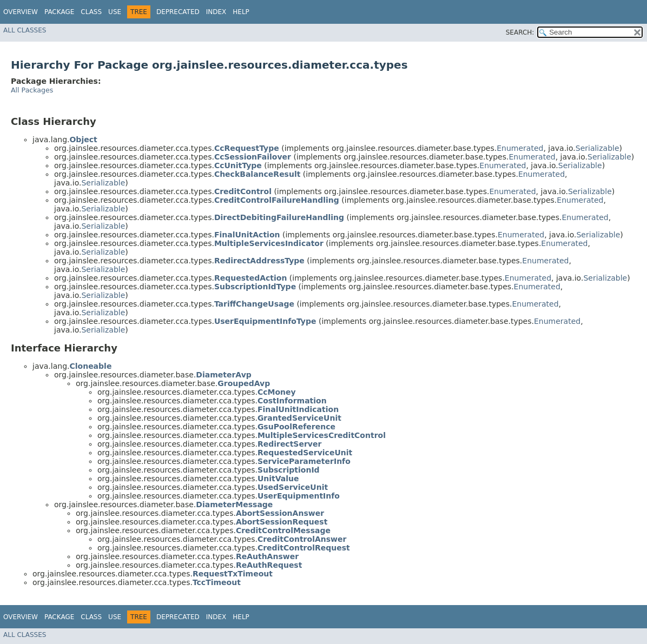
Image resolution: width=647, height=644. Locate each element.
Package (59, 12)
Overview (21, 12)
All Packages (32, 90)
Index (216, 12)
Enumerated (520, 148)
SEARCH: (520, 32)
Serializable (598, 148)
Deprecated (178, 12)
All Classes (25, 30)
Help (241, 12)
